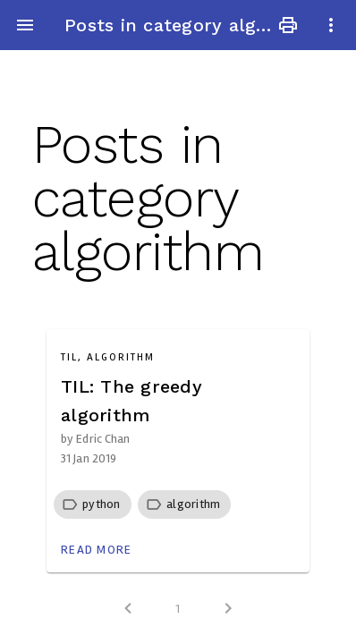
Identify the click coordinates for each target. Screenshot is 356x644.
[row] (93, 504)
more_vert (331, 25)
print (288, 25)
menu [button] (25, 25)
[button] (102, 504)
